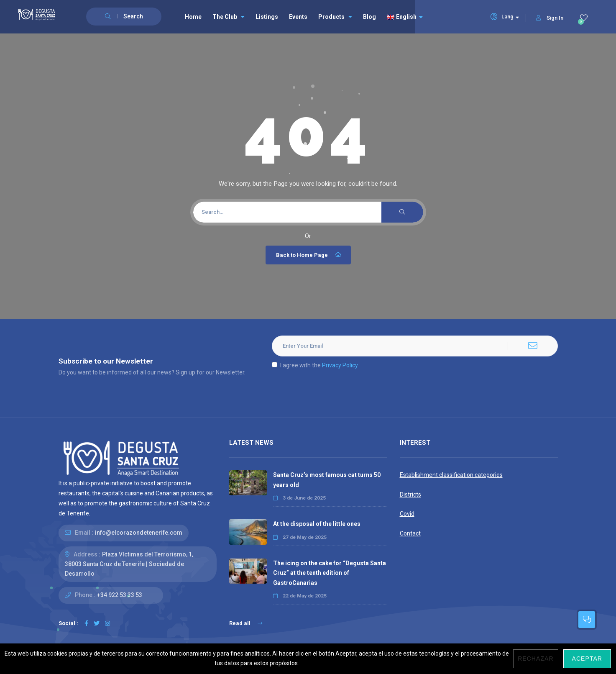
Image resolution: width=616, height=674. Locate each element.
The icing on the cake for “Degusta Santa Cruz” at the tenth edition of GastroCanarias (330, 573)
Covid (407, 514)
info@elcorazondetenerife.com (139, 533)
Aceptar (587, 659)
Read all (246, 623)
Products (335, 17)
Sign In (550, 18)
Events (298, 17)
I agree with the (315, 365)
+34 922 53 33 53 (120, 595)
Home (193, 17)
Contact (410, 533)
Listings (267, 17)
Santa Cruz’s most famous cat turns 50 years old (327, 480)
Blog (369, 17)
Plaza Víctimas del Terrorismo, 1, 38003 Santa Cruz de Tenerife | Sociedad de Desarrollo (129, 564)
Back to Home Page (309, 255)
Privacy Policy (340, 365)
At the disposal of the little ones (317, 524)
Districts (410, 495)
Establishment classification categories (451, 475)
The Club (229, 17)
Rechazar (535, 659)
